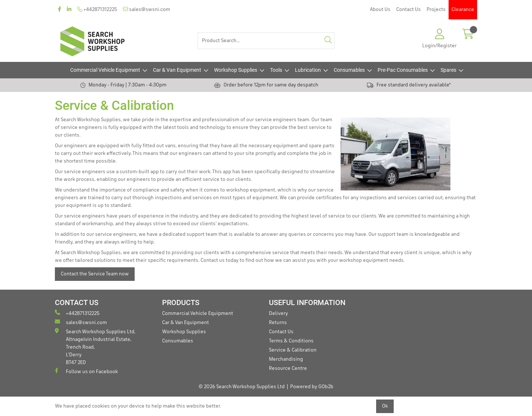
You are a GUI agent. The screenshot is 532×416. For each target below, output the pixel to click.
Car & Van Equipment (177, 70)
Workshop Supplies (236, 70)
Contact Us (409, 10)
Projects (436, 10)
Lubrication (308, 70)
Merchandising (286, 359)
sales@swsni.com (147, 9)
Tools (276, 70)
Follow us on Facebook (86, 371)
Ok (385, 406)
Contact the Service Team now (95, 274)
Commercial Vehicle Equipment (105, 70)
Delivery (278, 313)
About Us (380, 10)
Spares (448, 70)
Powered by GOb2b (312, 387)
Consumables (349, 70)
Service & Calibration (293, 350)
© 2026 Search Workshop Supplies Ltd (242, 387)
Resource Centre (288, 368)
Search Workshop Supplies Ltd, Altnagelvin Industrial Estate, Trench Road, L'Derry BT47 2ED (95, 347)
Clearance (463, 10)
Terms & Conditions (291, 341)
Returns (278, 323)
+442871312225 (97, 9)
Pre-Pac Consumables (403, 70)
